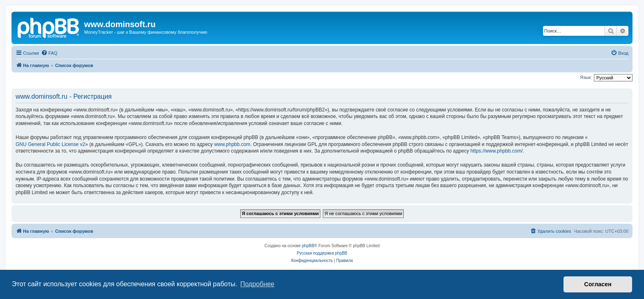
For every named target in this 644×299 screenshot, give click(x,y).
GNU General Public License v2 (50, 144)
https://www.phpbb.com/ (496, 151)
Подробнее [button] (257, 284)
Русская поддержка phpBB (322, 253)
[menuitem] (49, 53)
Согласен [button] (598, 284)
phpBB (308, 246)
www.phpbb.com (232, 144)
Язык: (586, 77)
